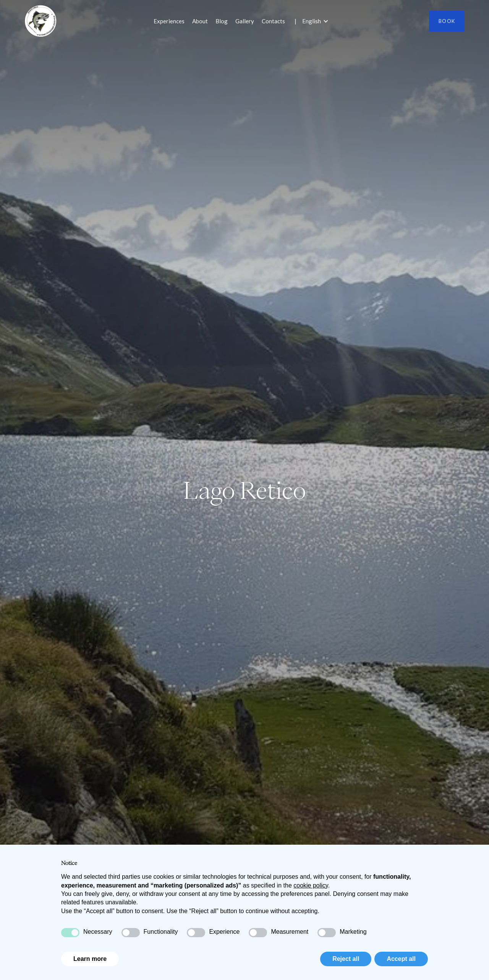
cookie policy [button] (311, 885)
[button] (319, 21)
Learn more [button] (90, 959)
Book (447, 21)
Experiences (169, 21)
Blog (222, 21)
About (200, 21)
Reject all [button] (346, 959)
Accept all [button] (401, 959)
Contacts (273, 21)
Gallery (245, 21)
